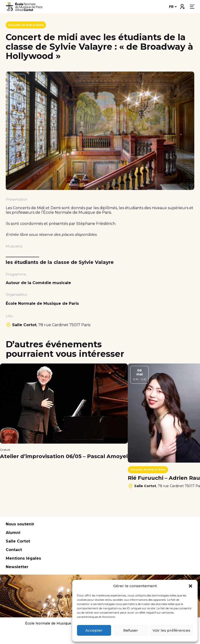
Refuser (131, 630)
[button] (190, 586)
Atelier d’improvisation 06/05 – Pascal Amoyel (64, 456)
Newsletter (17, 567)
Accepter (94, 630)
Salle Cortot (18, 541)
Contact (14, 550)
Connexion (182, 5)
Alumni (13, 533)
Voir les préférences (171, 630)
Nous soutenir (20, 524)
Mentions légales (23, 558)
